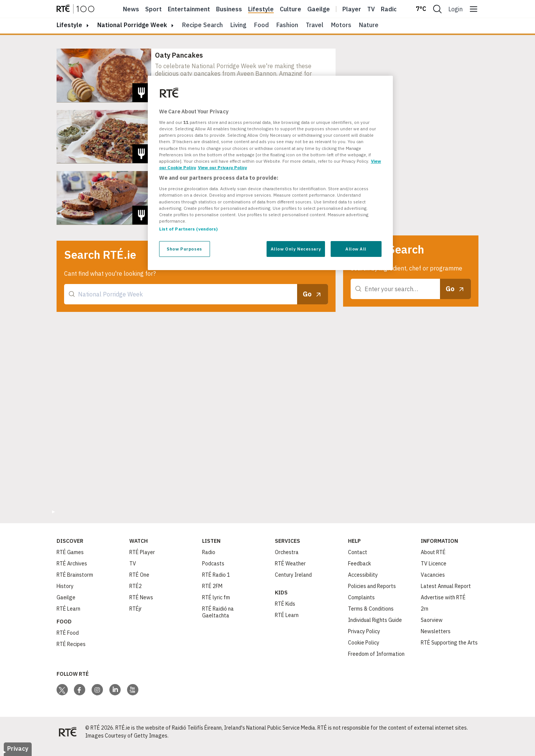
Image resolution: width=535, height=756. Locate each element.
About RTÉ (433, 552)
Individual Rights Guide (375, 620)
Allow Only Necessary (296, 249)
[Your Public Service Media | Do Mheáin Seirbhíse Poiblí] (68, 732)
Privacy (18, 748)
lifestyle (69, 25)
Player (352, 9)
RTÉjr (136, 609)
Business (229, 9)
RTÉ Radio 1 (216, 575)
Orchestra (287, 552)
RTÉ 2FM (212, 586)
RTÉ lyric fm (216, 597)
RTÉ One (139, 575)
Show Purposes (184, 249)
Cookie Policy (364, 643)
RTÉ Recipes (71, 644)
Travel (315, 25)
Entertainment (189, 9)
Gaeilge (319, 9)
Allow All (356, 249)
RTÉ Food (68, 633)
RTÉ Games (70, 552)
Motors (341, 25)
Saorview (432, 620)
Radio (389, 9)
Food (261, 25)
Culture (290, 9)
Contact (358, 552)
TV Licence (434, 564)
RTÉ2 (136, 586)
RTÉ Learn (68, 609)
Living (238, 25)
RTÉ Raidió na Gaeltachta (218, 612)
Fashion (287, 25)
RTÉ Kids (285, 604)
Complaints (361, 597)
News (131, 9)
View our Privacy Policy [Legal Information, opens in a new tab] (222, 167)
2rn (425, 609)
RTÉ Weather (290, 564)
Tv (371, 9)
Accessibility (363, 575)
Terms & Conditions (371, 609)
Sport (153, 9)
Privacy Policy (364, 631)
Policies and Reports (372, 586)
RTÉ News (141, 597)
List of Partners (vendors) (189, 229)
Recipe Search (202, 25)
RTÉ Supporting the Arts (449, 643)
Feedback (359, 564)
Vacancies (433, 575)
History (65, 586)
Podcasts (213, 564)
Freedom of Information (376, 654)
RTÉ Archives (72, 564)
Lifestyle (261, 9)
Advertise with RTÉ (443, 597)
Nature (369, 25)
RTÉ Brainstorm (75, 575)
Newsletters (436, 631)
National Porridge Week (132, 25)
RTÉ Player (142, 552)
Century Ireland (293, 575)
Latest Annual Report (446, 586)
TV (133, 564)
